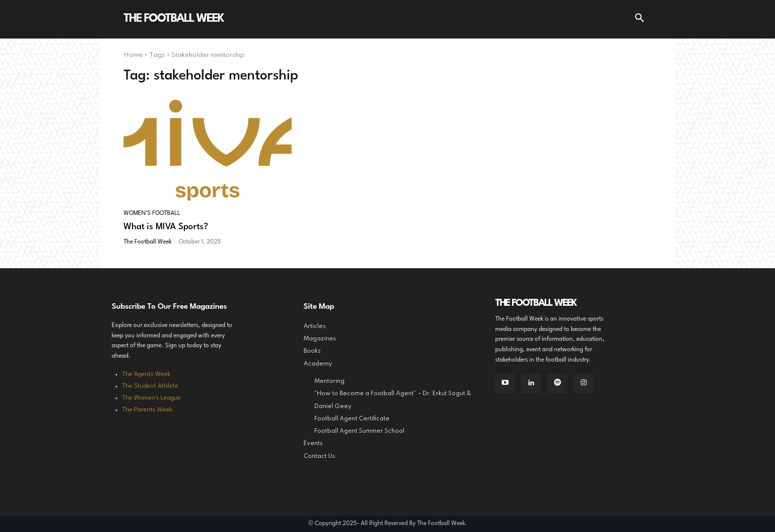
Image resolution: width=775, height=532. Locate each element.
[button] (640, 19)
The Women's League (151, 398)
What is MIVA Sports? (166, 227)
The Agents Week (146, 374)
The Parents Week (147, 410)
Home (133, 55)
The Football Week (148, 242)
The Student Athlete (150, 386)
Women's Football (152, 213)
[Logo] (173, 19)
